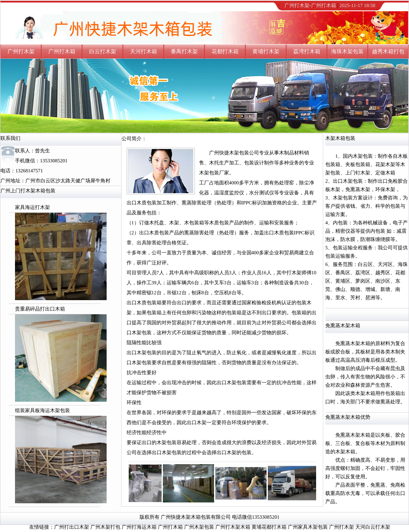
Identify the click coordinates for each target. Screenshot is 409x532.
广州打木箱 (62, 51)
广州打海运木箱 (139, 527)
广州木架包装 (199, 527)
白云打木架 (103, 51)
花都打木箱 (225, 51)
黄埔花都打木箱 (269, 527)
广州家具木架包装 (308, 527)
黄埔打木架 (266, 51)
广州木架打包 (105, 527)
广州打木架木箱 (233, 527)
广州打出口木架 (72, 527)
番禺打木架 (184, 51)
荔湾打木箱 (307, 51)
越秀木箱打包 (388, 51)
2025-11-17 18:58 (357, 5)
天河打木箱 (143, 51)
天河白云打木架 (373, 527)
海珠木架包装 (347, 51)
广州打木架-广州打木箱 (310, 5)
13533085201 (54, 161)
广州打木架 (21, 51)
